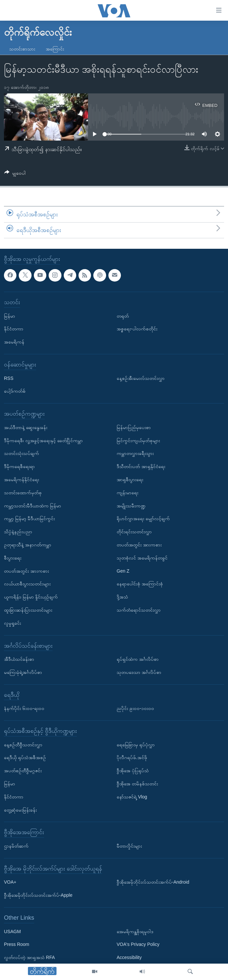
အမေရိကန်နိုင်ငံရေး (22, 479)
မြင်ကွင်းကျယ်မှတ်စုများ (138, 440)
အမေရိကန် (14, 342)
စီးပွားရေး (13, 558)
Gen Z (123, 571)
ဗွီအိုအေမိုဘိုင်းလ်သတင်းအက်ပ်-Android (153, 882)
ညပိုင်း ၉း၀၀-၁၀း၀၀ (135, 708)
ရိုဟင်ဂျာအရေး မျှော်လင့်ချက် (143, 519)
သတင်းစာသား (22, 49)
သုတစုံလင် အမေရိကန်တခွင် (142, 558)
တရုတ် (123, 316)
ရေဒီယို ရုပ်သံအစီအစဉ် (25, 757)
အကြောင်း (55, 49)
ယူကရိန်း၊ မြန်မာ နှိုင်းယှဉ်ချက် (31, 597)
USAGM (12, 931)
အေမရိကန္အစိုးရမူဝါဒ (135, 931)
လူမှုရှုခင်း (12, 623)
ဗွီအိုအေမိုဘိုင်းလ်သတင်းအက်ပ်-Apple (38, 895)
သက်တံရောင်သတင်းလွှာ (139, 610)
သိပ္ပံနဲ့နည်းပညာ (18, 532)
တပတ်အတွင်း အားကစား (26, 571)
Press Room (17, 944)
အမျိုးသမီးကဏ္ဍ (131, 505)
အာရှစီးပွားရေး (130, 479)
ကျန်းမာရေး (127, 492)
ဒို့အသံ (122, 597)
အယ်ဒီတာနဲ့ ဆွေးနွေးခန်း (26, 427)
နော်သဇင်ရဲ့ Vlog (132, 796)
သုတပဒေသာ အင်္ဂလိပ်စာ (139, 672)
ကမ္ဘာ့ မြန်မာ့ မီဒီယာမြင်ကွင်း (29, 519)
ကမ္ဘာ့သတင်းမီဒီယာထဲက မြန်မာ (33, 505)
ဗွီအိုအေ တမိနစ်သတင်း (137, 784)
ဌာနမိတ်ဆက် (16, 846)
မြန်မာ (10, 316)
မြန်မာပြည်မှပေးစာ (134, 427)
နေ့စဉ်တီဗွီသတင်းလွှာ (23, 744)
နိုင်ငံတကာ (14, 329)
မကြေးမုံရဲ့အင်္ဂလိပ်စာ (23, 672)
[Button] (15, 174)
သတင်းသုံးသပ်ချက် (22, 453)
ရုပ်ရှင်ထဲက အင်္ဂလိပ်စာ (138, 659)
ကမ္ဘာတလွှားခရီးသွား (135, 453)
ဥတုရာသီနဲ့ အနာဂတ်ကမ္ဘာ (28, 544)
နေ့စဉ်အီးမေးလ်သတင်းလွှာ (141, 378)
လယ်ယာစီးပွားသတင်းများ (27, 584)
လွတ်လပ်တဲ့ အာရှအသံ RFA (29, 957)
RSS (9, 378)
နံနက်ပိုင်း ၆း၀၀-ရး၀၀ (24, 708)
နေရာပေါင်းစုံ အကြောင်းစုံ (140, 584)
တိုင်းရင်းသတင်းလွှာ (134, 532)
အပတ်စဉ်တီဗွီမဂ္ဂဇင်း (23, 771)
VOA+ (10, 882)
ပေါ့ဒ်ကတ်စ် (15, 391)
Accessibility (129, 957)
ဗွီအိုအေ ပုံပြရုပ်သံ (133, 771)
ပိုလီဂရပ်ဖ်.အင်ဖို (132, 757)
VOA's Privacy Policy (138, 944)
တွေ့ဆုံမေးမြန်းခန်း (20, 810)
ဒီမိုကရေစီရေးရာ (19, 466)
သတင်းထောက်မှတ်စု (23, 492)
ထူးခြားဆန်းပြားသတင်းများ (28, 610)
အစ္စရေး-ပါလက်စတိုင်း (137, 329)
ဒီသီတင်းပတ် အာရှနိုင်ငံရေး (141, 466)
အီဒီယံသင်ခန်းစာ (19, 659)
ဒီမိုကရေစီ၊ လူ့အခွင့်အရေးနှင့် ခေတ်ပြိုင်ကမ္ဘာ (43, 440)
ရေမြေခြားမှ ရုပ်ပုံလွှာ (136, 744)
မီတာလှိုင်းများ (129, 846)
